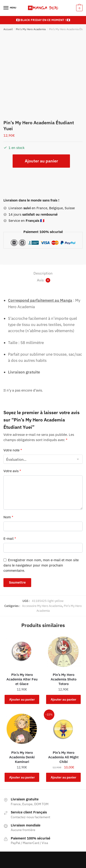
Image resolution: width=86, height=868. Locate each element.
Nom (8, 517)
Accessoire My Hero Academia (42, 606)
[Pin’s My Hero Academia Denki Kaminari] (22, 729)
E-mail (10, 539)
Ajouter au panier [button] (22, 699)
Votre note (13, 450)
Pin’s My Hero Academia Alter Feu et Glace (22, 679)
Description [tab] (43, 273)
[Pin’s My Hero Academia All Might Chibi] (63, 729)
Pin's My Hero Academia (31, 29)
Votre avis (12, 471)
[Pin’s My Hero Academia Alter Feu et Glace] (22, 651)
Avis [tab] (44, 280)
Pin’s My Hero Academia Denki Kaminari (22, 757)
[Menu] (10, 8)
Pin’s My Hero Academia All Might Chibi (63, 757)
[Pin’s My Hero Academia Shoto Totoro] (63, 651)
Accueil (8, 29)
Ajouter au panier (41, 161)
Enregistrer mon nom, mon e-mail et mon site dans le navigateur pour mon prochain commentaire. (41, 565)
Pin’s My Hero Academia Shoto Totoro (64, 679)
